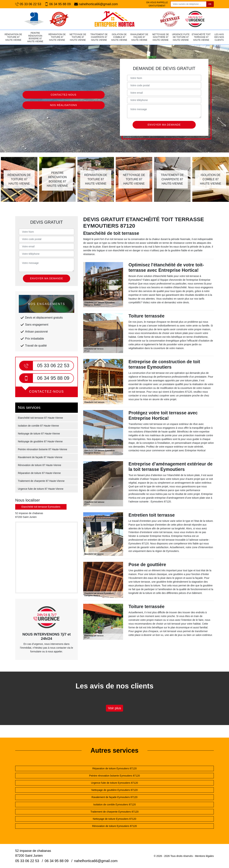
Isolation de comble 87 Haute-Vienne (119, 37)
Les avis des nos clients (219, 37)
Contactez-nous (64, 95)
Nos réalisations (63, 105)
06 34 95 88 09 (58, 4)
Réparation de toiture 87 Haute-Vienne (57, 37)
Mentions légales (204, 856)
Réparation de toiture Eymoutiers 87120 (114, 768)
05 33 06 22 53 (28, 4)
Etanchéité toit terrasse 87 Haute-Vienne (201, 37)
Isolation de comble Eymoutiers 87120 (114, 805)
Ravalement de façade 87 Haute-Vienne (139, 37)
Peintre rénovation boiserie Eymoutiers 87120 (114, 776)
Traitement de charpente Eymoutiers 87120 (115, 812)
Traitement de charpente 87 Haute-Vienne (99, 37)
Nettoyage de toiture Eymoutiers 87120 (115, 819)
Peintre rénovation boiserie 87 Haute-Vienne (35, 37)
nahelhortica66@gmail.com (96, 4)
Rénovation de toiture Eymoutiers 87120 (114, 826)
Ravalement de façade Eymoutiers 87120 (115, 797)
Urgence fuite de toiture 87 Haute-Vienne (181, 37)
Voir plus (115, 708)
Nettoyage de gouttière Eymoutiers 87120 (114, 790)
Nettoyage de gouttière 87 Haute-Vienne (161, 37)
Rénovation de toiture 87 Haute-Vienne (13, 37)
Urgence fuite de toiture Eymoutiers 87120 (114, 783)
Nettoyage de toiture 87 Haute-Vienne (78, 37)
